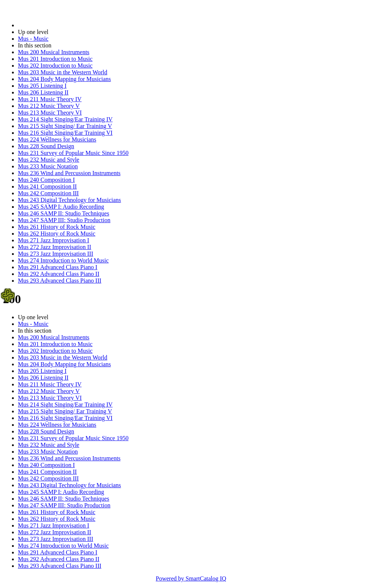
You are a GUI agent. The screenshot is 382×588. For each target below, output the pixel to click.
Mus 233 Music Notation (48, 166)
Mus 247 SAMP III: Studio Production (64, 220)
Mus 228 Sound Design (46, 146)
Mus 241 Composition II (47, 186)
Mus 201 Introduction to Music (55, 59)
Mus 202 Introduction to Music (55, 66)
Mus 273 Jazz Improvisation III (56, 254)
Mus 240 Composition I (46, 180)
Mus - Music (33, 39)
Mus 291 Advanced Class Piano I (58, 267)
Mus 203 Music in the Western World (62, 72)
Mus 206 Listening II (43, 92)
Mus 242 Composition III (48, 193)
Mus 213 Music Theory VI (50, 113)
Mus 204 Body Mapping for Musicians (64, 79)
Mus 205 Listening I (42, 86)
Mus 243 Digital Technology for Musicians (69, 200)
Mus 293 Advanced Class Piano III (60, 281)
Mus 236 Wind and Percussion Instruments (69, 173)
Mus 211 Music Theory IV (50, 99)
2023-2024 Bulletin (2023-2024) (57, 25)
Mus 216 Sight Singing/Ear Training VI (65, 133)
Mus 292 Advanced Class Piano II (59, 274)
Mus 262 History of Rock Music (57, 234)
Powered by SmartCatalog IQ (191, 578)
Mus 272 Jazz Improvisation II (54, 247)
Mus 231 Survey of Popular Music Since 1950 (73, 153)
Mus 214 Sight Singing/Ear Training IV (65, 119)
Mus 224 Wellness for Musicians (57, 139)
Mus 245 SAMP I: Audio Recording (61, 207)
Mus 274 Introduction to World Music (63, 260)
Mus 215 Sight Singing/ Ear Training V (65, 126)
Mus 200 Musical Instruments (54, 52)
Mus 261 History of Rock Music (57, 227)
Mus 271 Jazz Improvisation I (54, 240)
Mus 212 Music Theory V (49, 106)
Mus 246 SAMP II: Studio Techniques (64, 213)
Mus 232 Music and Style (48, 160)
